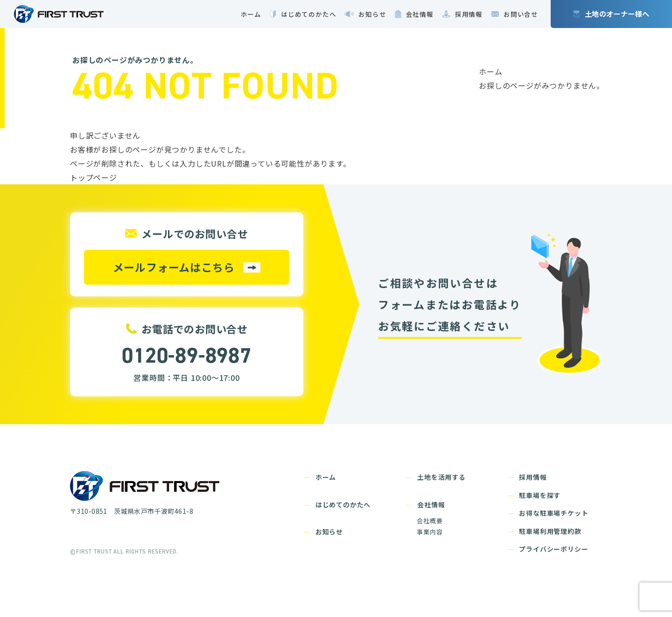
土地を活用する (441, 477)
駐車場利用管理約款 (550, 531)
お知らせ (329, 532)
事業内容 (430, 532)
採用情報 (533, 477)
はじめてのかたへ (343, 505)
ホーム (490, 71)
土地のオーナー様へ (617, 14)
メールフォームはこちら (174, 267)
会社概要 (430, 521)
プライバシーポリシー (553, 549)
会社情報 (431, 505)
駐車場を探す (540, 495)
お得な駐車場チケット (553, 513)
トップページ (94, 177)
